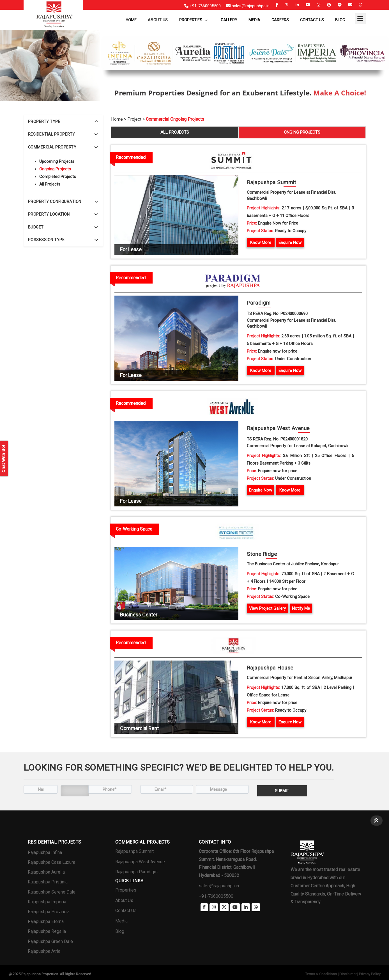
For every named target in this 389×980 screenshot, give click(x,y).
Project (134, 119)
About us (158, 20)
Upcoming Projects (57, 161)
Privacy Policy (370, 974)
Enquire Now (290, 243)
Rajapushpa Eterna (46, 921)
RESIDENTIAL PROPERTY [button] (63, 134)
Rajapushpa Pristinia (48, 882)
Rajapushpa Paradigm (136, 872)
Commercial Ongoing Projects (175, 119)
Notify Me (301, 608)
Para (259, 303)
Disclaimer (348, 974)
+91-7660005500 (216, 896)
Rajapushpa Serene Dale (52, 892)
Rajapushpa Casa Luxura (51, 862)
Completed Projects (58, 177)
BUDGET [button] (63, 227)
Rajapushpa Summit (134, 851)
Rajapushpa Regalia (47, 931)
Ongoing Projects (55, 169)
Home (131, 20)
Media (254, 20)
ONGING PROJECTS (302, 132)
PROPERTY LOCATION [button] (63, 214)
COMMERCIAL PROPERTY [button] (63, 147)
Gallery (229, 20)
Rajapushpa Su (271, 183)
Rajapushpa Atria (44, 951)
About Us (124, 900)
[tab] (63, 122)
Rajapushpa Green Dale (50, 941)
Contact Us (312, 20)
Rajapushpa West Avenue (140, 862)
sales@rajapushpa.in (219, 886)
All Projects (50, 184)
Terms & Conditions (321, 974)
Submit (282, 791)
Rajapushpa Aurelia (46, 872)
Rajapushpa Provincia (49, 912)
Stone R (262, 554)
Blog (340, 20)
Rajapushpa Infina (45, 852)
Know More (261, 243)
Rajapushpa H (270, 668)
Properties (194, 20)
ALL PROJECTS (175, 132)
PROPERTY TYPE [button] (63, 122)
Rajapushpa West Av (278, 429)
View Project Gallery (267, 608)
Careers (280, 20)
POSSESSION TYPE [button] (63, 240)
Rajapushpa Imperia (47, 902)
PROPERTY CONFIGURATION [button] (63, 202)
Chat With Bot (3, 459)
